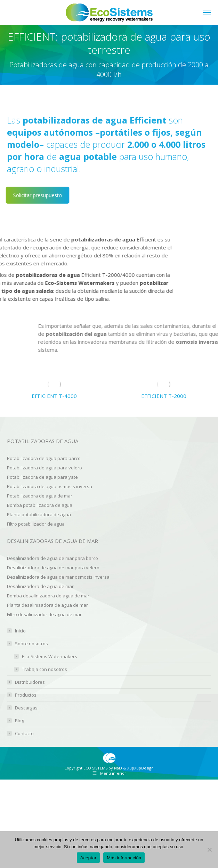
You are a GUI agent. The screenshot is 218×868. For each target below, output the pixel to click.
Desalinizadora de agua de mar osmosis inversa (58, 577)
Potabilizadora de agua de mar (40, 496)
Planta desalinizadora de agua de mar (47, 605)
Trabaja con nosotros (45, 669)
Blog (19, 721)
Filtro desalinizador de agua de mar (44, 614)
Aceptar (88, 858)
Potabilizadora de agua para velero (45, 468)
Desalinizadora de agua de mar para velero (53, 568)
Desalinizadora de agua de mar (40, 586)
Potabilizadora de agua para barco (44, 458)
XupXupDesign (140, 768)
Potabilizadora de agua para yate (42, 477)
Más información (124, 858)
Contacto (24, 734)
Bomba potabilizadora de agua (40, 505)
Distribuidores (30, 682)
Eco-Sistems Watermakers (50, 657)
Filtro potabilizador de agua (36, 524)
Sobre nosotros (28, 644)
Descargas (26, 708)
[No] (209, 850)
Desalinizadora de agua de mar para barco (53, 558)
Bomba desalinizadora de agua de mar (48, 596)
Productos (26, 695)
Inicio (20, 631)
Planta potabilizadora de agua (39, 514)
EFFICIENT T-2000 (164, 396)
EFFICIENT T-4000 (54, 396)
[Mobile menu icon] (207, 12)
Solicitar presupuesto (38, 195)
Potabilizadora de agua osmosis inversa (50, 486)
